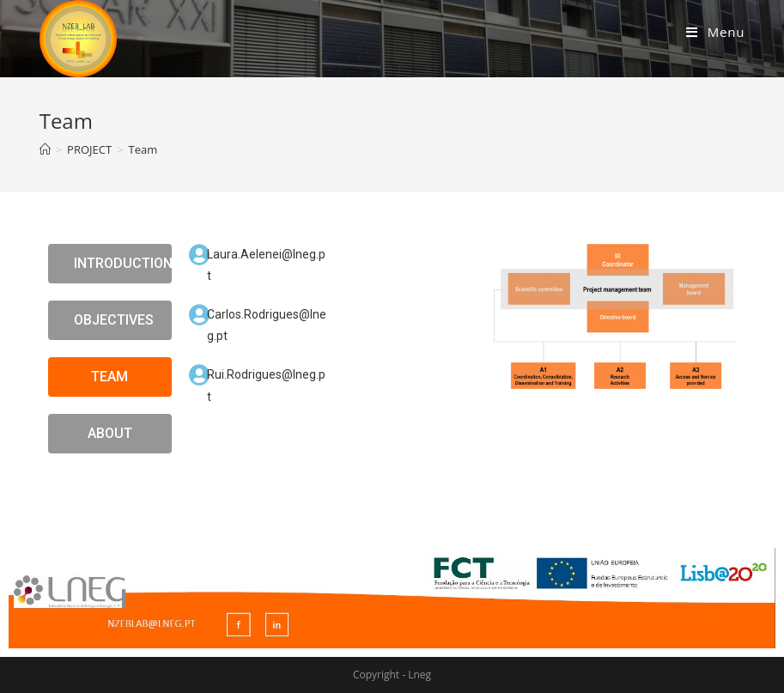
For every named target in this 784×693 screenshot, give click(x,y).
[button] (110, 264)
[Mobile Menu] (715, 32)
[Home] (45, 149)
